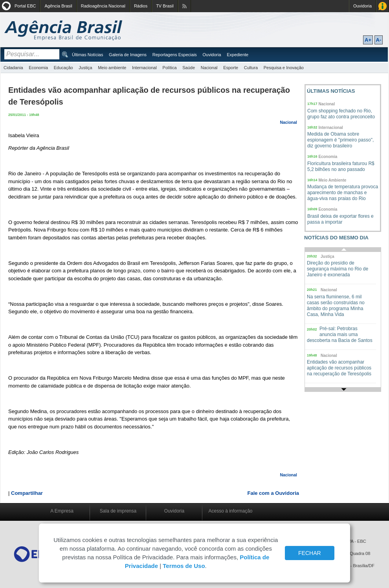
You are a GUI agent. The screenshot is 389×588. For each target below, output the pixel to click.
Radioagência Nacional (103, 6)
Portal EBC (25, 6)
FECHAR (310, 553)
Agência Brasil (58, 6)
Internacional (144, 68)
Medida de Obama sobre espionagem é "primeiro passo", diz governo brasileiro (340, 140)
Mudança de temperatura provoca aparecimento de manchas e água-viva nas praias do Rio (343, 193)
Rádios (141, 6)
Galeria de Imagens (128, 55)
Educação (63, 68)
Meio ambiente (112, 68)
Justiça (85, 68)
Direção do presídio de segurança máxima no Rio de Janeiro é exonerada (338, 269)
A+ (368, 40)
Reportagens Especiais (175, 55)
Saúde (189, 68)
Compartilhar (27, 493)
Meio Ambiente (333, 180)
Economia (38, 68)
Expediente (238, 55)
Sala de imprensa (118, 511)
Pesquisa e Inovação (284, 68)
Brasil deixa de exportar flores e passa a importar (340, 219)
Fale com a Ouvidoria (273, 493)
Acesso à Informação (383, 6)
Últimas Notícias (87, 55)
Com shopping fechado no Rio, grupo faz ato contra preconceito (341, 114)
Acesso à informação (230, 511)
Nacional (209, 68)
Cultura (251, 68)
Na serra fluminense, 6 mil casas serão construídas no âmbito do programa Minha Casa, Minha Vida (336, 306)
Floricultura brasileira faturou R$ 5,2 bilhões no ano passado (341, 166)
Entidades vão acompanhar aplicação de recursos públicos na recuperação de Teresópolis (339, 368)
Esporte (231, 68)
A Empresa (62, 511)
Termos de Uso (184, 566)
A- (379, 40)
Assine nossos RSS (184, 6)
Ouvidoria (362, 6)
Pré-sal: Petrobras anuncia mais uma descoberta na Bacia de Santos (340, 334)
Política (170, 68)
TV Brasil (165, 6)
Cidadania (13, 68)
